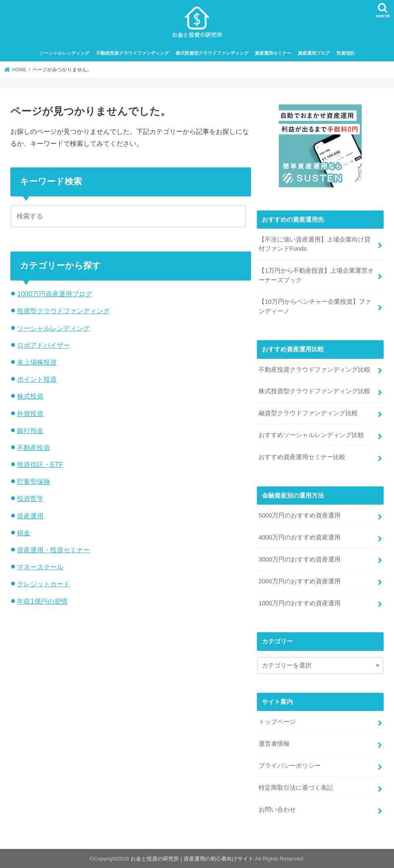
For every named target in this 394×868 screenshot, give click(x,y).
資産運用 (30, 516)
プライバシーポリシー (290, 766)
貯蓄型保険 (34, 481)
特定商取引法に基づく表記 (296, 788)
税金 (24, 533)
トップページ (277, 722)
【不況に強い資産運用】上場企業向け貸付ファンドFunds (314, 244)
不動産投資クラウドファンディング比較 (314, 370)
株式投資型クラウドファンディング (212, 53)
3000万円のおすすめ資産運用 (300, 559)
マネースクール (40, 567)
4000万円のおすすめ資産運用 (300, 537)
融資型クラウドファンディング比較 (308, 413)
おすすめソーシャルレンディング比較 (311, 435)
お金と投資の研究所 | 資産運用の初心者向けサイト (192, 859)
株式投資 (30, 396)
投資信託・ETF (40, 464)
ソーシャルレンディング (64, 53)
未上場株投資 (37, 362)
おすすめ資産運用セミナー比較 (302, 457)
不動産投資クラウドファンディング (133, 53)
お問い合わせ (277, 810)
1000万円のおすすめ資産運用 (300, 603)
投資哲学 (30, 498)
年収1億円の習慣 (42, 601)
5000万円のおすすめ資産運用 (300, 515)
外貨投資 (30, 413)
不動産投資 (34, 447)
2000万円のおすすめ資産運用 (300, 581)
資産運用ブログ (314, 53)
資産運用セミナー (273, 53)
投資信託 (346, 53)
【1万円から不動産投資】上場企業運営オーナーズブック (316, 275)
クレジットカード (44, 584)
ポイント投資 (37, 379)
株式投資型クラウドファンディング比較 (314, 391)
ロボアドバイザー (44, 345)
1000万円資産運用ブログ (54, 294)
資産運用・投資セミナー (53, 550)
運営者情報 (274, 744)
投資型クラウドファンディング (63, 311)
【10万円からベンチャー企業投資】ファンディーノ (315, 306)
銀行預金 (30, 430)
